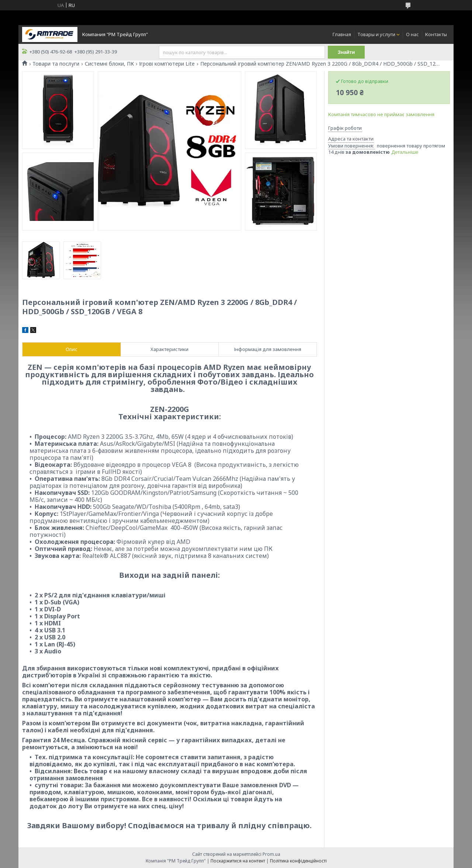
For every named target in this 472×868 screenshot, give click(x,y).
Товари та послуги (56, 64)
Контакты (436, 34)
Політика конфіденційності (298, 861)
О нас (412, 34)
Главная (342, 34)
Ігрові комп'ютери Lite (167, 64)
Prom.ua (271, 854)
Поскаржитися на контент (238, 861)
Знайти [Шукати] (346, 52)
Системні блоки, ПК (109, 64)
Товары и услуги (376, 34)
